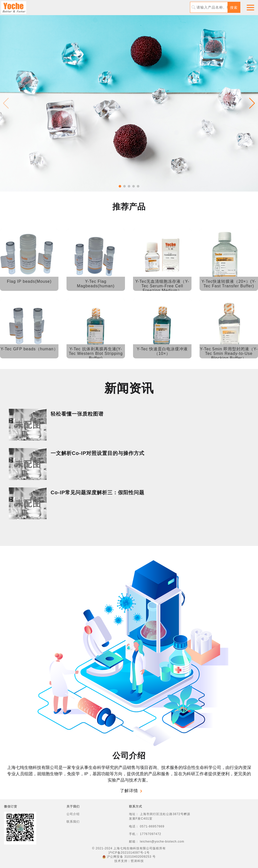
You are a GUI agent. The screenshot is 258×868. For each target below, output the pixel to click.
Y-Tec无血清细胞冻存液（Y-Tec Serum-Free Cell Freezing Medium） (162, 286)
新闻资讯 (129, 388)
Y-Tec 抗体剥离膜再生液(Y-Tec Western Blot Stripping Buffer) (96, 353)
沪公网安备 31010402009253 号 (129, 857)
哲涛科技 (137, 861)
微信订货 (11, 807)
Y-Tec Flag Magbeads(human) (96, 284)
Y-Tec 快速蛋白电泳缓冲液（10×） (162, 351)
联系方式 (136, 807)
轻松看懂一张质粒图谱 (77, 414)
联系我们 (73, 822)
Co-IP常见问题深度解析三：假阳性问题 (98, 492)
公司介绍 (129, 756)
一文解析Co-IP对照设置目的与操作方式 (98, 453)
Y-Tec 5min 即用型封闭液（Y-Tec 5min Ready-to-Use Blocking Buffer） (229, 353)
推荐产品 (129, 207)
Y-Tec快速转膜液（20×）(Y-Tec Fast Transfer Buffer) (229, 284)
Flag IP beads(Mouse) (29, 281)
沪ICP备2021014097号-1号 (129, 853)
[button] (120, 186)
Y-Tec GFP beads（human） (29, 349)
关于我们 (73, 807)
